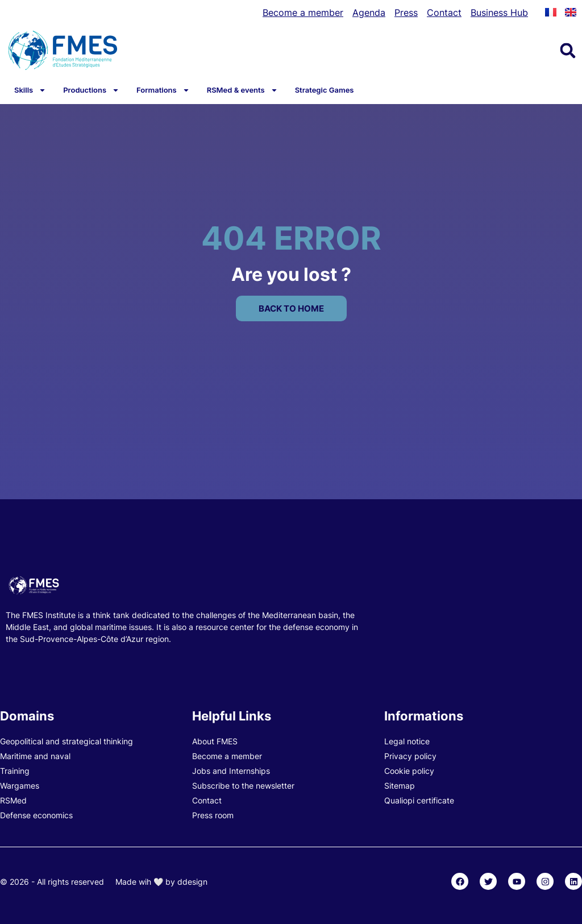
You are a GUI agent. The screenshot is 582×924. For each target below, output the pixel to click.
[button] (568, 51)
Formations (163, 90)
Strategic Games (325, 90)
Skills (30, 90)
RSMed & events (242, 90)
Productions (91, 90)
